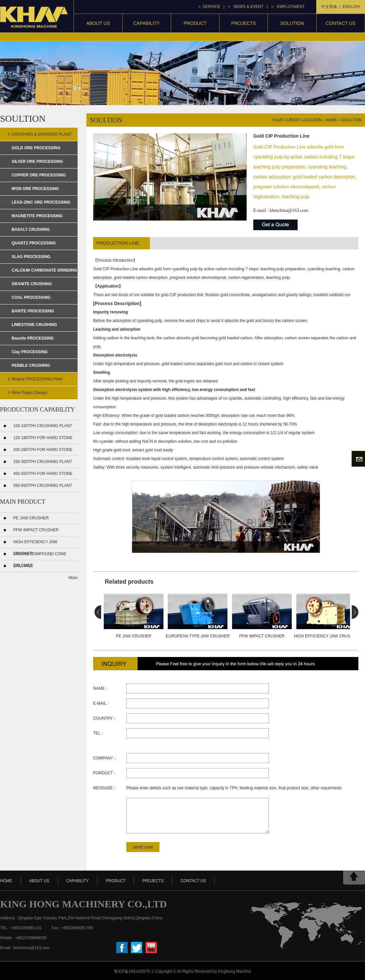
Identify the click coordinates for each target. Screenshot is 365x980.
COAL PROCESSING (31, 297)
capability (147, 23)
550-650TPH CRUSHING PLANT (43, 486)
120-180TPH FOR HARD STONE (43, 438)
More (73, 578)
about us (39, 881)
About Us (98, 23)
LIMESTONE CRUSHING (34, 325)
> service (209, 7)
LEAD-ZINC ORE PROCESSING (41, 202)
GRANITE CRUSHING (32, 284)
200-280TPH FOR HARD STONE (43, 450)
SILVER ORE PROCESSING (37, 162)
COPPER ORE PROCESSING (39, 175)
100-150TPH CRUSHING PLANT (43, 426)
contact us (340, 23)
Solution (292, 23)
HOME (6, 881)
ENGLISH (351, 7)
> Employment (288, 7)
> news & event (245, 7)
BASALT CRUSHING (31, 229)
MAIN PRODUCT (23, 502)
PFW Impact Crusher (36, 530)
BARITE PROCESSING (33, 311)
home (331, 120)
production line (118, 243)
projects (243, 23)
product (195, 23)
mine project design (29, 393)
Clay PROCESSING (30, 352)
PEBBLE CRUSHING (31, 365)
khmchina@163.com (289, 210)
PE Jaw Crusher (31, 518)
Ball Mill (23, 566)
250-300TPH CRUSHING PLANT (43, 462)
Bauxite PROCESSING (33, 338)
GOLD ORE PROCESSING (36, 148)
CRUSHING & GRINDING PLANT (42, 134)
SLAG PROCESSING (31, 257)
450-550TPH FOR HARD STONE (43, 474)
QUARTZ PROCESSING (34, 243)
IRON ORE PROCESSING (35, 189)
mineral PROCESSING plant (37, 379)
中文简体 (329, 7)
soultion (352, 120)
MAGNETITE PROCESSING (37, 216)
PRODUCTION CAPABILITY (37, 410)
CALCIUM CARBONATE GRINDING (44, 270)
